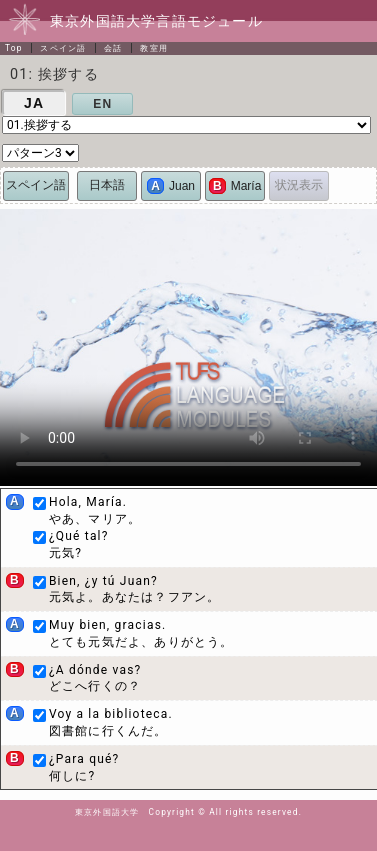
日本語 (107, 185)
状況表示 (299, 185)
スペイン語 (63, 48)
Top (14, 48)
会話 (113, 48)
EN (102, 104)
